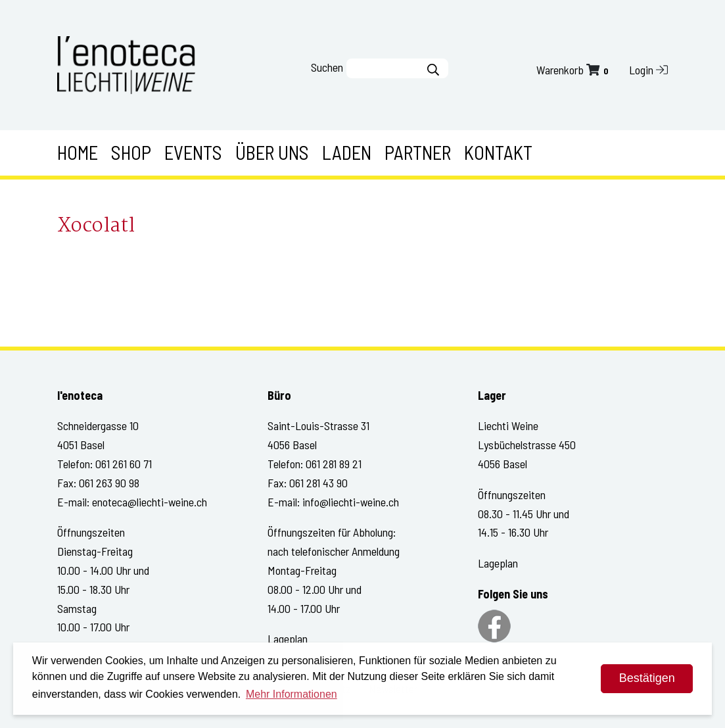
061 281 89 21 (334, 464)
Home (78, 152)
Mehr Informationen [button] (292, 694)
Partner (418, 152)
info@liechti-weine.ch (351, 502)
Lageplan (288, 639)
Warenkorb (574, 70)
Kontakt (498, 152)
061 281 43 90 (318, 483)
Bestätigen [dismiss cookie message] (647, 678)
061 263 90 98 (109, 483)
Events (193, 152)
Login (649, 70)
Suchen (327, 67)
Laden (347, 152)
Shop (131, 152)
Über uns (272, 152)
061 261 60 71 (124, 464)
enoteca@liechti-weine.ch (150, 502)
